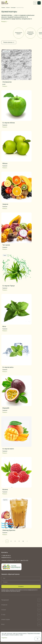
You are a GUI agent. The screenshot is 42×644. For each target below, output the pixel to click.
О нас (3, 615)
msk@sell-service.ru (6, 557)
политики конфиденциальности (30, 590)
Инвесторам (6, 619)
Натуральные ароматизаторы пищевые (30, 33)
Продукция (5, 600)
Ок (38, 639)
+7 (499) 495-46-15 (6, 556)
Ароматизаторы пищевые (19, 33)
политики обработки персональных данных (11, 591)
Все (7, 33)
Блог (3, 624)
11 (23, 541)
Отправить (21, 587)
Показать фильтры (9, 42)
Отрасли (4, 605)
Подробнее (4, 638)
